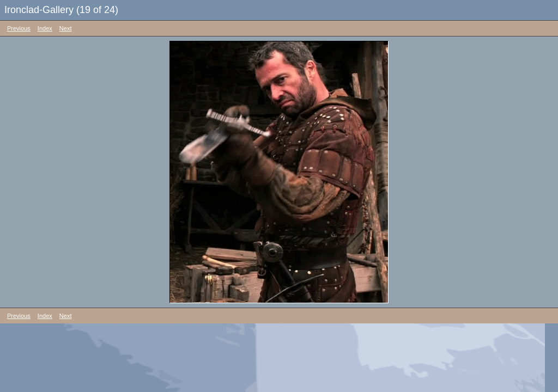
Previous (19, 28)
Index (45, 28)
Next (66, 28)
